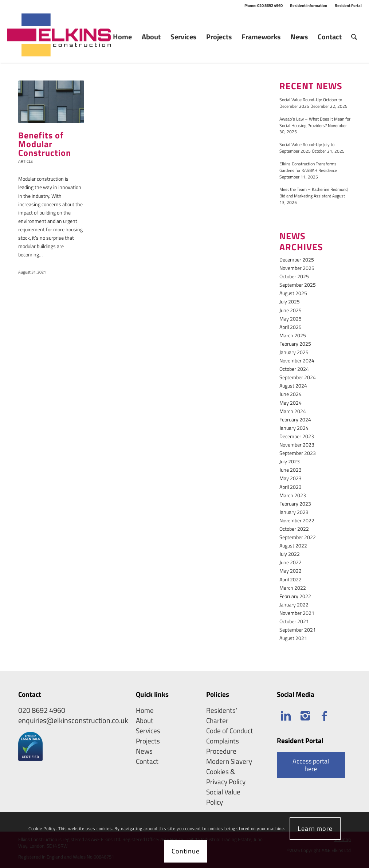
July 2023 (290, 461)
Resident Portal (348, 5)
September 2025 (298, 285)
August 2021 (293, 638)
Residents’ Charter (222, 715)
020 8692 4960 (42, 710)
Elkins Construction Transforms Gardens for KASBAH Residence (308, 167)
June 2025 (291, 310)
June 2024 (291, 394)
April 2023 (291, 487)
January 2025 (294, 352)
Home (145, 710)
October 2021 (294, 621)
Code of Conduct (230, 731)
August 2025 (293, 293)
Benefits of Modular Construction (45, 144)
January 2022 (294, 604)
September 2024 (298, 377)
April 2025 (291, 327)
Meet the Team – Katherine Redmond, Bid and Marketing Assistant (314, 193)
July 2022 (290, 554)
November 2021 (297, 613)
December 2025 (297, 260)
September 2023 (298, 453)
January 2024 (294, 428)
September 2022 (298, 537)
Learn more (315, 828)
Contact (147, 761)
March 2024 (293, 411)
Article (25, 161)
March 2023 (293, 495)
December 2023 (297, 436)
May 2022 (291, 571)
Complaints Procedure (223, 746)
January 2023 (294, 512)
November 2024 (297, 360)
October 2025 (294, 276)
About (145, 720)
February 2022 (295, 596)
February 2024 (295, 419)
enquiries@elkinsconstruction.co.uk (73, 720)
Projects (148, 741)
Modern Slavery (229, 761)
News (144, 751)
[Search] (354, 37)
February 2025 (295, 344)
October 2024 (294, 369)
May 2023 (291, 478)
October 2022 (294, 529)
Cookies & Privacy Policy (226, 777)
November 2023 (297, 445)
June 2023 (291, 470)
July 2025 (290, 301)
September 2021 (298, 630)
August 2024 (293, 386)
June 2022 (291, 562)
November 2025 (297, 268)
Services (148, 731)
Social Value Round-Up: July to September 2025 (307, 148)
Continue (185, 851)
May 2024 (291, 403)
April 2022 (291, 579)
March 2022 (293, 588)
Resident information (309, 5)
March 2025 (293, 335)
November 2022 (297, 520)
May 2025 (291, 319)
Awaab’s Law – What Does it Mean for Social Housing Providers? (315, 122)
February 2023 (295, 504)
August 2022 (293, 545)
